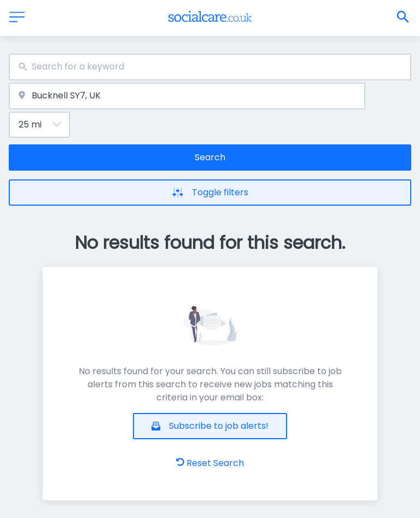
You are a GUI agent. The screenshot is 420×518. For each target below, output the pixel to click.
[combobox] (210, 67)
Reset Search (210, 463)
